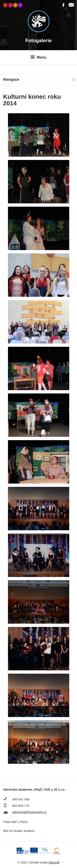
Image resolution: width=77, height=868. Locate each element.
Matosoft (54, 862)
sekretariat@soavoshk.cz (29, 812)
